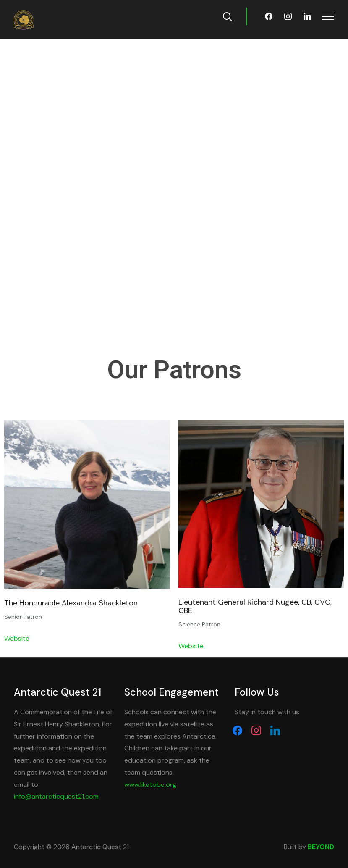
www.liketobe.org (150, 785)
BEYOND (321, 847)
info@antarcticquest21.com (56, 796)
